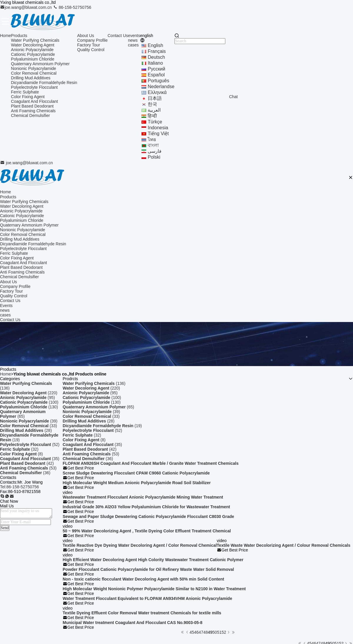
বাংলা (153, 145)
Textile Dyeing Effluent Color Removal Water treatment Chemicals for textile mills (142, 613)
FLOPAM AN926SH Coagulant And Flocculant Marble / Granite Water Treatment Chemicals (151, 463)
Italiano (155, 63)
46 (197, 632)
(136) (26, 386)
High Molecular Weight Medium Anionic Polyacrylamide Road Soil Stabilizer (137, 483)
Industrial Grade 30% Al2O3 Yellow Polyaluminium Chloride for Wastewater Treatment (146, 507)
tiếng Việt (158, 134)
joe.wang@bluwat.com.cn (26, 7)
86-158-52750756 (72, 7)
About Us (86, 36)
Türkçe (155, 122)
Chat (234, 97)
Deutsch (156, 57)
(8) (21, 454)
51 (219, 632)
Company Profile (92, 40)
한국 (152, 104)
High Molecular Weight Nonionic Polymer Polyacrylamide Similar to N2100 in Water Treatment (154, 589)
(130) (29, 407)
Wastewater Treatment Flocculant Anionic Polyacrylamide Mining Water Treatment (143, 497)
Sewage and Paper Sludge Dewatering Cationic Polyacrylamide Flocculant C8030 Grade (148, 516)
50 (215, 632)
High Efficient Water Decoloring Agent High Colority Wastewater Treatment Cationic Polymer (153, 560)
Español (156, 75)
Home (5, 36)
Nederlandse (161, 87)
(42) (27, 463)
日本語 (155, 98)
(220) (29, 393)
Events (6, 306)
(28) (26, 430)
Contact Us (118, 36)
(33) (29, 426)
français (157, 51)
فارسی (155, 151)
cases (133, 45)
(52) (30, 445)
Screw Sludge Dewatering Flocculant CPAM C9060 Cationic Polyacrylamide (136, 473)
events (134, 36)
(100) (29, 402)
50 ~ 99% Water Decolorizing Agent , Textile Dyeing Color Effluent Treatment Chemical (147, 531)
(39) (29, 421)
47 (201, 632)
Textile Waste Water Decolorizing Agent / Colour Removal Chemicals (284, 545)
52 (224, 632)
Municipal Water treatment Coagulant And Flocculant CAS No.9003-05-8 (133, 623)
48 (206, 632)
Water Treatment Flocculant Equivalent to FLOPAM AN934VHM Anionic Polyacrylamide (147, 598)
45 (192, 632)
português (158, 81)
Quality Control (91, 50)
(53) (28, 468)
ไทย (152, 139)
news (133, 40)
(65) (23, 414)
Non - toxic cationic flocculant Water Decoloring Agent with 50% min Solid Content (143, 579)
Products (19, 36)
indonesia (158, 128)
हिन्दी (152, 116)
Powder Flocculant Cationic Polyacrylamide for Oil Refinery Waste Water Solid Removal (148, 569)
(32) (19, 449)
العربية (154, 110)
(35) (30, 459)
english (155, 45)
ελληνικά (157, 92)
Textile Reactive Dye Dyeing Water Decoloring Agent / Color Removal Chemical (140, 545)
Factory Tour (89, 45)
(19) (29, 437)
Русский (156, 69)
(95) (28, 398)
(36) (25, 473)
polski (154, 157)
